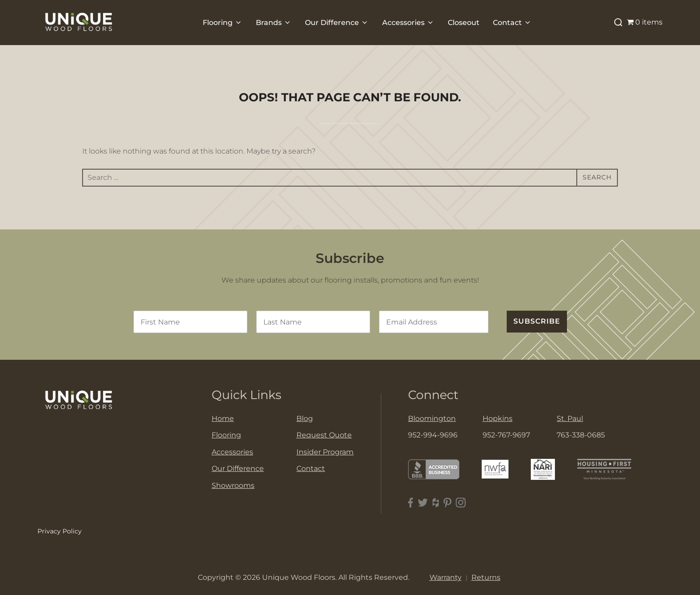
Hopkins (498, 418)
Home (223, 418)
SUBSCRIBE (537, 321)
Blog (305, 418)
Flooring (223, 23)
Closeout (464, 23)
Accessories (408, 23)
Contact (512, 23)
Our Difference (337, 23)
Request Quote (324, 435)
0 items (645, 22)
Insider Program (325, 452)
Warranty (446, 577)
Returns (486, 577)
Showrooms (233, 485)
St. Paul (570, 418)
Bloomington (432, 418)
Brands (274, 23)
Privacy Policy (60, 531)
